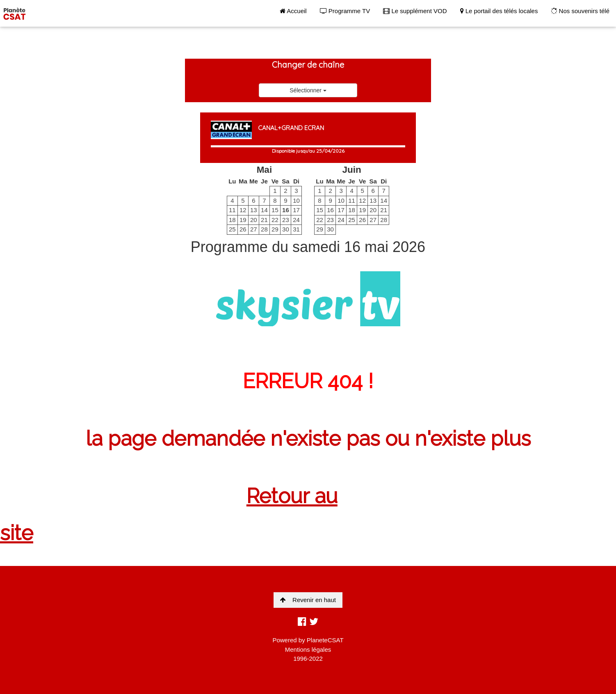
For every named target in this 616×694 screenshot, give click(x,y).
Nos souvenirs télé (580, 11)
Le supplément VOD (415, 11)
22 (275, 220)
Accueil (293, 11)
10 (296, 200)
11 (232, 210)
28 (264, 229)
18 (232, 220)
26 (243, 229)
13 (254, 210)
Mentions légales (308, 649)
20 (254, 220)
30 (286, 229)
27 (254, 229)
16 (286, 210)
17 (296, 210)
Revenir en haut (308, 600)
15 (275, 210)
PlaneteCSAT (325, 640)
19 (243, 220)
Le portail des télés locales (499, 11)
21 (264, 220)
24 (296, 220)
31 (296, 229)
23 (286, 220)
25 (232, 229)
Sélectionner (308, 90)
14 (264, 210)
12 (243, 210)
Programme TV (345, 11)
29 (275, 229)
